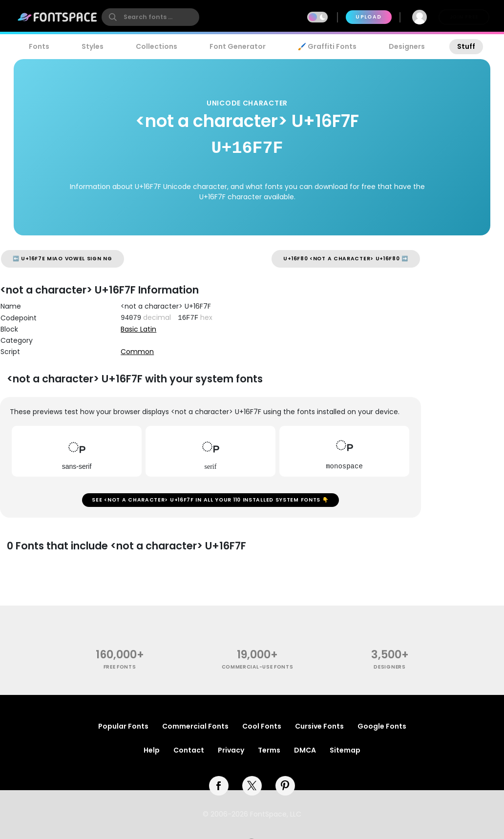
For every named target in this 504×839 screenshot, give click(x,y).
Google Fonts (382, 726)
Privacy (231, 750)
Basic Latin (138, 329)
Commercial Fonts (195, 726)
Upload (368, 17)
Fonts (39, 46)
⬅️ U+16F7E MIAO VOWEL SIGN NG (63, 259)
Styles (93, 46)
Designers (407, 46)
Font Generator (238, 46)
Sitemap (345, 750)
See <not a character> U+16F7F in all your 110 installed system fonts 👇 (210, 500)
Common (137, 352)
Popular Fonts (123, 726)
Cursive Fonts (319, 726)
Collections (157, 46)
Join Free (464, 17)
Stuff (466, 46)
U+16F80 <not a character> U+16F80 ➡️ (346, 259)
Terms (269, 750)
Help (152, 750)
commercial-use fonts (258, 667)
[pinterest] (285, 786)
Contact (189, 750)
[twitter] (252, 786)
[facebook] (219, 786)
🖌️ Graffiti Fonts (327, 46)
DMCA (305, 750)
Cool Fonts (262, 726)
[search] (150, 17)
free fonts (120, 667)
